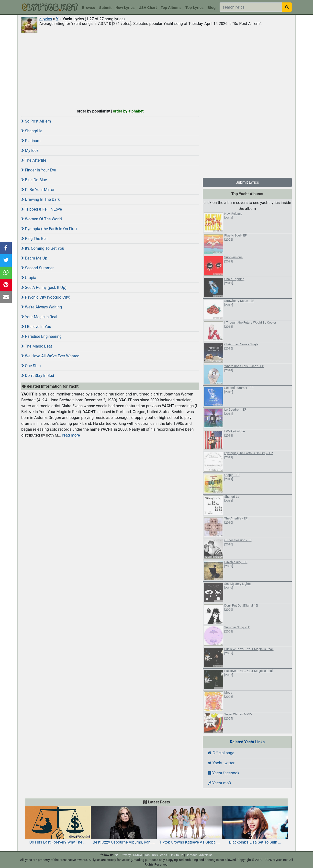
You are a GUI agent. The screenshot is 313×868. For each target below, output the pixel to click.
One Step (31, 366)
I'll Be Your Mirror (38, 190)
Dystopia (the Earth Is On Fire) (49, 229)
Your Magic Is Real (39, 317)
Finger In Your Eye (39, 170)
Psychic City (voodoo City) (46, 297)
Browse (89, 7)
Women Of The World (42, 219)
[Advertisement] (156, 70)
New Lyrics (125, 7)
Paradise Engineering (41, 336)
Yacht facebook (224, 773)
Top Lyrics (194, 7)
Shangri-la (32, 131)
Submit (105, 7)
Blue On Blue (34, 180)
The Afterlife (34, 160)
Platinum (31, 141)
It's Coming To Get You (43, 248)
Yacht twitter (221, 763)
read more (71, 435)
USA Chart (148, 7)
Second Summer (38, 268)
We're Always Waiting (42, 307)
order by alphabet (128, 111)
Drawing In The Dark (40, 199)
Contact (191, 855)
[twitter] (117, 855)
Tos (147, 855)
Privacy (126, 855)
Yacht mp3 (219, 783)
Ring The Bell (34, 239)
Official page (221, 753)
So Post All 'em (36, 121)
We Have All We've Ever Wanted (50, 356)
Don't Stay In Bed (38, 376)
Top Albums (171, 7)
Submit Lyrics (247, 182)
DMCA (138, 855)
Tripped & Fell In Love (42, 209)
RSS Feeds (160, 855)
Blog (211, 7)
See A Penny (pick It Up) (44, 287)
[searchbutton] (287, 7)
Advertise (206, 855)
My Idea (30, 151)
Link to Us (176, 855)
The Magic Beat (37, 346)
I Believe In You (36, 327)
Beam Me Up (34, 258)
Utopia (29, 278)
